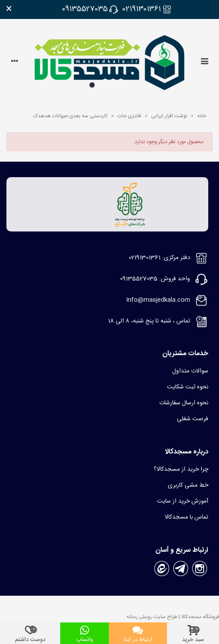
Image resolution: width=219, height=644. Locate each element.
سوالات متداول (190, 371)
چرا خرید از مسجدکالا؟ (181, 469)
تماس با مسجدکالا (187, 517)
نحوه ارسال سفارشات (184, 403)
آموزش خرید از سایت (183, 501)
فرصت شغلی (193, 419)
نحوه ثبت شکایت (188, 387)
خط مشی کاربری (188, 485)
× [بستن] (9, 9)
